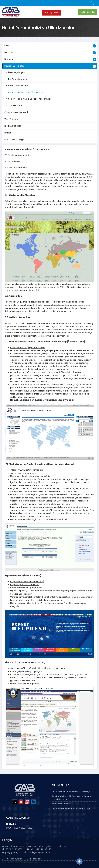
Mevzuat (9, 52)
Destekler (9, 59)
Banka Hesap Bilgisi (15, 139)
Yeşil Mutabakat (87, 12)
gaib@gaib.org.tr (11, 852)
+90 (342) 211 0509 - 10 (39, 849)
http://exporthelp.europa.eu (25, 585)
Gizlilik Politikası (34, 859)
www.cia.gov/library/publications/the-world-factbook (38, 668)
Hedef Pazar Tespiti (18, 86)
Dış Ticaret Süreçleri (18, 79)
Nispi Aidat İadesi (14, 126)
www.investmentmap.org (23, 473)
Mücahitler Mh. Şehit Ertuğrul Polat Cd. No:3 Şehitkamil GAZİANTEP (36, 846)
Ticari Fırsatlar (15, 105)
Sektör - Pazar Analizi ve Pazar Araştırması (29, 99)
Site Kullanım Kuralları (12, 859)
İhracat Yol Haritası (15, 66)
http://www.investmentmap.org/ (28, 470)
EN (83, 3)
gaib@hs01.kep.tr (41, 852)
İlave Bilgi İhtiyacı (17, 73)
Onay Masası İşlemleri (16, 112)
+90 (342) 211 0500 (13, 849)
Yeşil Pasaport (12, 119)
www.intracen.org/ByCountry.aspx (27, 347)
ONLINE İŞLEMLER (50, 12)
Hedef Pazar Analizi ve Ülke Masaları (26, 92)
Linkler (8, 133)
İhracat (8, 46)
